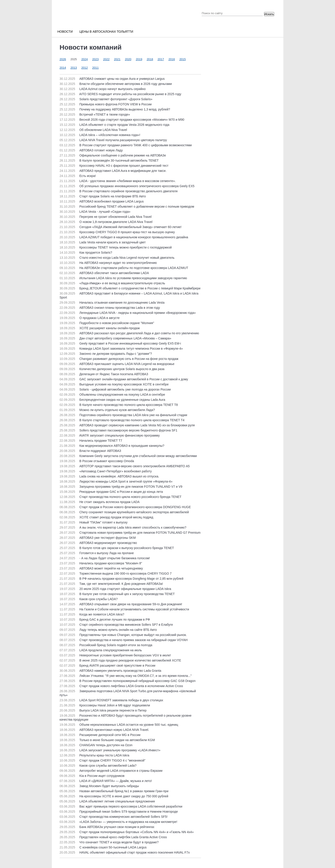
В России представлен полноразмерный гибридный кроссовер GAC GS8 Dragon (128, 681)
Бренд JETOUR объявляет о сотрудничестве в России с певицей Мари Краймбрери (130, 288)
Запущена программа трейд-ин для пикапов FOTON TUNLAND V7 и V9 (121, 487)
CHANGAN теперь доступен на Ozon (96, 745)
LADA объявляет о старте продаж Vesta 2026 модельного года (115, 125)
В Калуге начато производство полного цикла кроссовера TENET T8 (119, 405)
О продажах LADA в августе (90, 318)
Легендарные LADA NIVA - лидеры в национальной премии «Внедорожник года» (128, 313)
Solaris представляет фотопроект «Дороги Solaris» (106, 99)
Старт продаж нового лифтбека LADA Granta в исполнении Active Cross (121, 686)
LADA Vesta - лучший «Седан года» (95, 212)
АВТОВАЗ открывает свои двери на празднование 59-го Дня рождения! (121, 604)
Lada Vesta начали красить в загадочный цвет (103, 242)
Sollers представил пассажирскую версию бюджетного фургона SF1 (119, 430)
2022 (106, 59)
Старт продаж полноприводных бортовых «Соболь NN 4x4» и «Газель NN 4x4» (127, 832)
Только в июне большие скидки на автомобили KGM (107, 740)
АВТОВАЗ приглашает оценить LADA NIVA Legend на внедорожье (117, 364)
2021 (117, 59)
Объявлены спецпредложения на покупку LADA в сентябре (112, 395)
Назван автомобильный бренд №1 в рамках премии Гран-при (114, 791)
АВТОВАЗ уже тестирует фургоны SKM (98, 538)
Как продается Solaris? (86, 253)
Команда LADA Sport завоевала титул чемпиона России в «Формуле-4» (121, 349)
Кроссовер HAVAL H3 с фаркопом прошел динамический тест (114, 166)
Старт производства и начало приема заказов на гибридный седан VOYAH (124, 640)
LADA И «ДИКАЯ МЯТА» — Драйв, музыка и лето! (106, 781)
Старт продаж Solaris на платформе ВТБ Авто (103, 196)
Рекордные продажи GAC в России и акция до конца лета (111, 492)
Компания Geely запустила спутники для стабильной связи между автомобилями (128, 456)
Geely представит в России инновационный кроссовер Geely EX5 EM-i (120, 343)
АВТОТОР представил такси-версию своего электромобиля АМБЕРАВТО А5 (125, 466)
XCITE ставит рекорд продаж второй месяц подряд (107, 517)
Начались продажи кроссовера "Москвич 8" (101, 563)
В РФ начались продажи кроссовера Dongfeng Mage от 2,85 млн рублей (122, 579)
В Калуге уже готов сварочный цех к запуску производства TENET (117, 594)
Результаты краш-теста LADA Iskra (94, 755)
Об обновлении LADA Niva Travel (93, 130)
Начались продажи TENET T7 (91, 441)
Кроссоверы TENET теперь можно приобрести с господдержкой (116, 247)
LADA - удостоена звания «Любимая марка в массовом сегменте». (118, 181)
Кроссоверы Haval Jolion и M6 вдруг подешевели (105, 705)
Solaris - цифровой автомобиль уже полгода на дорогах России (115, 389)
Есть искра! (78, 176)
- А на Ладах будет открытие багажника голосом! (105, 558)
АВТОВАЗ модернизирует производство (98, 543)
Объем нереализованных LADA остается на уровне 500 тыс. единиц (119, 725)
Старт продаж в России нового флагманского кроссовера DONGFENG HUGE (125, 507)
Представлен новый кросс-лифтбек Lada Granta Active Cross (113, 837)
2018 (150, 59)
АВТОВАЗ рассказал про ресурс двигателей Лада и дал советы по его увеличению (129, 333)
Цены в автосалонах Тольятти (106, 32)
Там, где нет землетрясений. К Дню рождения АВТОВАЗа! (111, 584)
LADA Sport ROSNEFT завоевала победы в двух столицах (111, 700)
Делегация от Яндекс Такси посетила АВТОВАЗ (104, 374)
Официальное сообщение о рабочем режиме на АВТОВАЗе (113, 155)
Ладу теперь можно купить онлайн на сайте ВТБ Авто (108, 630)
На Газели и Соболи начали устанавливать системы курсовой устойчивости (124, 609)
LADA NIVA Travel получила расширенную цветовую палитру (113, 140)
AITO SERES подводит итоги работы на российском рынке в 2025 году (121, 94)
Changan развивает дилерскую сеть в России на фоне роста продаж (119, 359)
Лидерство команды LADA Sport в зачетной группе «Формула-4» (116, 481)
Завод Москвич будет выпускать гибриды (99, 786)
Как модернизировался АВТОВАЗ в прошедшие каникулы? (112, 446)
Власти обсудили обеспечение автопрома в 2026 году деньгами (116, 84)
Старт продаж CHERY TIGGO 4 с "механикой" (103, 760)
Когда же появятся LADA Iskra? (92, 614)
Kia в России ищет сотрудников (92, 776)
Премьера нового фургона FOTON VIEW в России (106, 104)
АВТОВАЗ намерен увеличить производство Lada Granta (111, 671)
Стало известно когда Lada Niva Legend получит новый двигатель (117, 258)
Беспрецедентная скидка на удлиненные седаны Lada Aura (113, 400)
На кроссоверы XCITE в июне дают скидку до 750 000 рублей (114, 796)
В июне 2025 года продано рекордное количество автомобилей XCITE (120, 660)
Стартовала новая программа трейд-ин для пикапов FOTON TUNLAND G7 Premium (130, 533)
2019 (139, 59)
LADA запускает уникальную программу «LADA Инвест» (110, 750)
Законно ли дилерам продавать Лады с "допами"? (106, 354)
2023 (95, 59)
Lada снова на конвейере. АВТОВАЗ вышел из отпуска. (109, 476)
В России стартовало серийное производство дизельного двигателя (119, 191)
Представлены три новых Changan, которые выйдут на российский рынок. (123, 635)
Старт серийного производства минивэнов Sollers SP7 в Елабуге (116, 625)
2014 (63, 68)
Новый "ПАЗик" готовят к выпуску (94, 522)
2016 (172, 59)
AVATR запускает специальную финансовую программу (110, 435)
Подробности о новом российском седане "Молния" (107, 323)
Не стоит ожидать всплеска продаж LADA (100, 502)
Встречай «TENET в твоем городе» (95, 114)
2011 (95, 68)
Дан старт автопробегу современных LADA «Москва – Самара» (116, 338)
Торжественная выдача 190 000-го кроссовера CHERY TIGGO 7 (116, 573)
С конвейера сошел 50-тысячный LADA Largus (103, 847)
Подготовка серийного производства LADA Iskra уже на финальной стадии (123, 415)
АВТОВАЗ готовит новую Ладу (91, 150)
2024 (84, 59)
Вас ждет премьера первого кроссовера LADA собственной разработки (121, 806)
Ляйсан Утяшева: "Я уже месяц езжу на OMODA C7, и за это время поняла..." (126, 676)
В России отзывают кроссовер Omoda (97, 461)
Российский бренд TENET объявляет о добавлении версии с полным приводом (127, 206)
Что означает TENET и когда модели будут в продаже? (109, 842)
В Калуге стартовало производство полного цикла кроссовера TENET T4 (122, 420)
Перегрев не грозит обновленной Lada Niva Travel (106, 217)
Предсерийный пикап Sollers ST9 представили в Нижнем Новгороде (119, 812)
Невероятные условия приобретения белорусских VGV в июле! (115, 655)
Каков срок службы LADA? (89, 599)
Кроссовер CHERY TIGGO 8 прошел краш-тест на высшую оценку (117, 232)
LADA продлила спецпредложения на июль (101, 650)
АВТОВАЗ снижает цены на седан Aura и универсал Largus (112, 79)
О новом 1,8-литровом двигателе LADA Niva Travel (106, 222)
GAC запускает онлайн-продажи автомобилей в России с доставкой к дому (124, 379)
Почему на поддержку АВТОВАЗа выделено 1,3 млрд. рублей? (115, 109)
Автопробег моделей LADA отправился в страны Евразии (111, 771)
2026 (63, 59)
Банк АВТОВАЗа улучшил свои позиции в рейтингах (107, 827)
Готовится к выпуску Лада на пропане (97, 553)
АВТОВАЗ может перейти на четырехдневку (101, 568)
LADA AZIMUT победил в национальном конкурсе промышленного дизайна (124, 237)
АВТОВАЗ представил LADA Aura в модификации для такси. (113, 171)
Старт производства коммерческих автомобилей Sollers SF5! (114, 817)
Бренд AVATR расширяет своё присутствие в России (108, 666)
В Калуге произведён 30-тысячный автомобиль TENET (109, 160)
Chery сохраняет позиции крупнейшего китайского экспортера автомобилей (124, 512)
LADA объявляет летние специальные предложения (107, 801)
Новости (65, 32)
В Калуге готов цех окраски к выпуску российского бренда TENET (117, 548)
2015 (183, 59)
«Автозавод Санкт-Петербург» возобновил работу (106, 471)
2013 (74, 68)
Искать (269, 14)
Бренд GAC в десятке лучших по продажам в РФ (105, 619)
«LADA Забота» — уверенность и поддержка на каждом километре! (119, 822)
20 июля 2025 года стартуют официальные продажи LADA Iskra (115, 589)
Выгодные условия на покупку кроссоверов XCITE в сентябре (114, 384)
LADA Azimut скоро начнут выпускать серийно (103, 89)
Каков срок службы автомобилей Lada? (98, 766)
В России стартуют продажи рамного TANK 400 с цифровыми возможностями (126, 145)
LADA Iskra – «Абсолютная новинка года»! (100, 135)
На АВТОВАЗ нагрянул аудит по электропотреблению (108, 263)
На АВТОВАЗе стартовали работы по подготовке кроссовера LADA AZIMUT (124, 268)
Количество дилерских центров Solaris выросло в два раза (112, 369)
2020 (128, 59)
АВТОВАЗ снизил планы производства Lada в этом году (110, 308)
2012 (84, 68)
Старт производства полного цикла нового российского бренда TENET (121, 497)
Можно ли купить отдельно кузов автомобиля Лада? (107, 410)
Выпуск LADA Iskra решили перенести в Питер (103, 710)
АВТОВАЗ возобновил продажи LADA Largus (102, 201)
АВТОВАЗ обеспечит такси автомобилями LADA (104, 273)
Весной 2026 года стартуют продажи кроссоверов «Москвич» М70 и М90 (122, 120)
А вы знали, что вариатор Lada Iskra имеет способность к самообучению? (123, 527)
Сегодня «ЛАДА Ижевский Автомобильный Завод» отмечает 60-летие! (121, 227)
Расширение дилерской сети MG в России (100, 735)
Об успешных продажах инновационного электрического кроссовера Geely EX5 (127, 186)
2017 (161, 59)
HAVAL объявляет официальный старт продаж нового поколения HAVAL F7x (125, 852)
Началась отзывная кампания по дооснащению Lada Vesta (112, 303)
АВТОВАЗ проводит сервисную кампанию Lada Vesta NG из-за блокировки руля (127, 425)
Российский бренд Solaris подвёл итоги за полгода (106, 645)
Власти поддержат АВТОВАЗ (90, 451)
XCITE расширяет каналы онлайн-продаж (100, 328)
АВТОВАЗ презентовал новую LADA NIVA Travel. (104, 730)
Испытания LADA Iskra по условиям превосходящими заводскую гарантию (123, 278)
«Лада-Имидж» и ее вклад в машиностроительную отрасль (112, 283)
